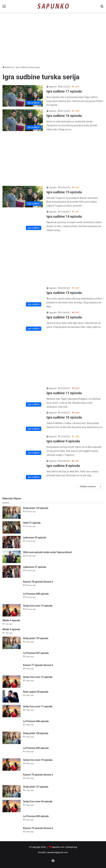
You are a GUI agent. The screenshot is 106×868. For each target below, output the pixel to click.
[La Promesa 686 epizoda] (12, 724)
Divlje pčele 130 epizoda (36, 508)
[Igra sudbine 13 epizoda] (23, 297)
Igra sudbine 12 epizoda (64, 317)
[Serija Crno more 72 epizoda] (12, 682)
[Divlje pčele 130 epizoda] (12, 513)
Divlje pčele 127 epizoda (36, 787)
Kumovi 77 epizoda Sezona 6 (38, 665)
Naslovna (8, 67)
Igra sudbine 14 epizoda (64, 216)
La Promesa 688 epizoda (36, 594)
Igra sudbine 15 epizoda (64, 192)
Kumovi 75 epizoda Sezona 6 (38, 828)
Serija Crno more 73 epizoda (38, 606)
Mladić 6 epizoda (11, 620)
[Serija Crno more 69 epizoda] (12, 806)
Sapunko (53, 87)
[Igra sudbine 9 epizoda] (23, 446)
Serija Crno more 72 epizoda (38, 677)
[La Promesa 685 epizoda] (12, 751)
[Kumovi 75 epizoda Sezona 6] (12, 831)
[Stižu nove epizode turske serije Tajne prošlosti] (12, 557)
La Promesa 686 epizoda (36, 721)
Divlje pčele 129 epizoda (36, 638)
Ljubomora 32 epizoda (35, 538)
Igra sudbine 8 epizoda (63, 466)
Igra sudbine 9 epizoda (63, 441)
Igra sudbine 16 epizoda (64, 116)
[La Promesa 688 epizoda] (12, 597)
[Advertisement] (53, 39)
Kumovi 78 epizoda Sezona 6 (38, 582)
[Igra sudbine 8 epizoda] (23, 470)
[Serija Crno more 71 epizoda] (12, 711)
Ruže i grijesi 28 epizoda (36, 692)
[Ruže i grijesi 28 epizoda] (12, 696)
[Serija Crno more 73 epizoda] (12, 610)
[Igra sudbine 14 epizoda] (23, 221)
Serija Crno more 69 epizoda (38, 801)
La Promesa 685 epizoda (36, 748)
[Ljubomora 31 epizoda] (12, 572)
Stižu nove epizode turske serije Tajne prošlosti (47, 552)
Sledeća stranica (90, 487)
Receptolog (72, 847)
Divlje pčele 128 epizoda (36, 733)
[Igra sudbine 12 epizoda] (23, 322)
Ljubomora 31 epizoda (35, 567)
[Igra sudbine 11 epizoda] (23, 398)
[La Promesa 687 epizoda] (12, 656)
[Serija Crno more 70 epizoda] (12, 764)
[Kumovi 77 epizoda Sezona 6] (12, 668)
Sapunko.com (58, 847)
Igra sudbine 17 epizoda (64, 91)
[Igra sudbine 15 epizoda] (23, 197)
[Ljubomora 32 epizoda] (12, 542)
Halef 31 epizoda (32, 523)
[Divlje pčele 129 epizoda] (12, 643)
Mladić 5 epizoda (11, 629)
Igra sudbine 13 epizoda (64, 293)
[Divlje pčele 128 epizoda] (12, 738)
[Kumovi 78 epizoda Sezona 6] (12, 585)
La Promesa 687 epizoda (36, 653)
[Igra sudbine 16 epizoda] (23, 120)
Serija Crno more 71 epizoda (38, 706)
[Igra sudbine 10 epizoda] (23, 422)
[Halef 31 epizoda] (12, 527)
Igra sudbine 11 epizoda (64, 393)
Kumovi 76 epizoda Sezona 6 (38, 775)
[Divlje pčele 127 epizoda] (12, 791)
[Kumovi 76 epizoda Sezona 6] (12, 778)
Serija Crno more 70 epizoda (38, 760)
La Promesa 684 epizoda (36, 816)
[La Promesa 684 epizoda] (12, 819)
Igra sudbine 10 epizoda (64, 417)
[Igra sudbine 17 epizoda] (23, 96)
